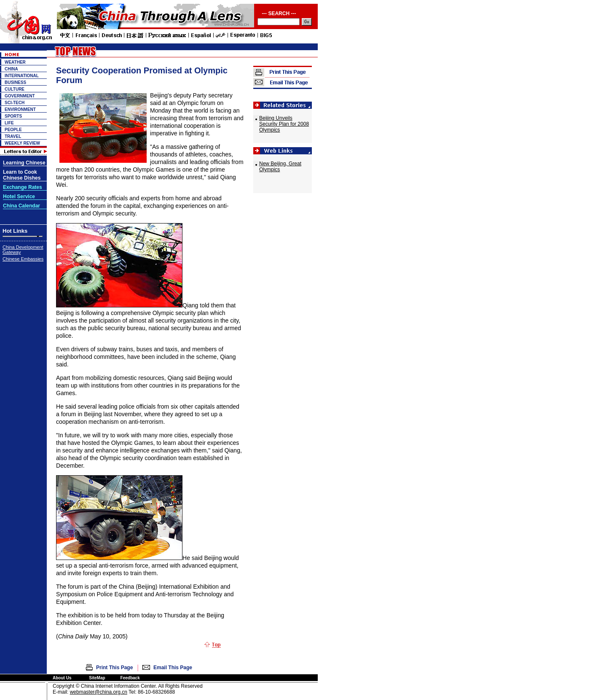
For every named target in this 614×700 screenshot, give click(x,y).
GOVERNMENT (20, 96)
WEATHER (15, 62)
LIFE (9, 123)
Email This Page (173, 668)
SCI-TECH (15, 103)
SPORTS (13, 116)
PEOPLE (13, 130)
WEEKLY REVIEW (22, 143)
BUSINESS (15, 82)
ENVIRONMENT (20, 109)
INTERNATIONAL (22, 76)
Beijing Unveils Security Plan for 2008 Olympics (284, 124)
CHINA (11, 69)
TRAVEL (13, 136)
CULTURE (15, 89)
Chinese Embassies (23, 259)
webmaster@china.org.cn (99, 692)
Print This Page (114, 668)
